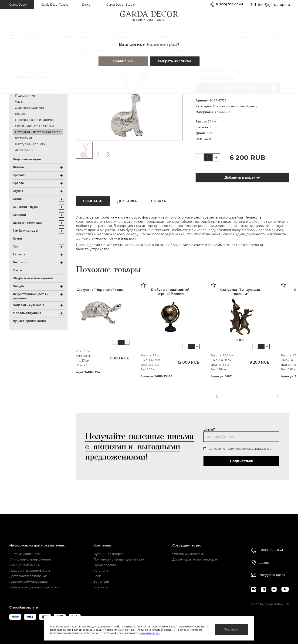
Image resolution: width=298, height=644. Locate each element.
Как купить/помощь (26, 558)
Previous (277, 395)
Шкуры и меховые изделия (33, 278)
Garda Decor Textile (54, 5)
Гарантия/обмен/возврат (30, 580)
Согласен (231, 629)
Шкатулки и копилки (30, 144)
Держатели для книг (30, 108)
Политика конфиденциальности (117, 551)
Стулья (18, 191)
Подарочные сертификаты (32, 565)
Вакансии (97, 580)
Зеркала (19, 254)
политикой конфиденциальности (250, 449)
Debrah (87, 5)
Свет (16, 246)
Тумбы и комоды (25, 231)
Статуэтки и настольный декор (38, 132)
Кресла (18, 183)
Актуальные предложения (32, 551)
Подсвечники (25, 96)
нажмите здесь (174, 633)
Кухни (17, 238)
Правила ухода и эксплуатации (36, 587)
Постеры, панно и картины (35, 120)
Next (286, 395)
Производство (102, 558)
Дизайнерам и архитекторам (193, 551)
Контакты (97, 587)
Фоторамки (24, 138)
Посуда (18, 286)
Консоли (19, 215)
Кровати (19, 175)
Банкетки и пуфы (25, 207)
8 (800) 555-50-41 (228, 5)
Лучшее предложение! (30, 321)
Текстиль (19, 262)
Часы (19, 102)
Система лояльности (27, 543)
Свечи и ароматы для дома (35, 126)
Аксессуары (24, 150)
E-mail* (209, 429)
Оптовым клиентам (185, 543)
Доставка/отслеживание (30, 572)
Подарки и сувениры (28, 305)
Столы (18, 199)
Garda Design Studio (121, 5)
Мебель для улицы (27, 313)
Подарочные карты (27, 159)
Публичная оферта (105, 543)
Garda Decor (18, 5)
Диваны (19, 167)
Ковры (18, 270)
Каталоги (97, 565)
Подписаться (241, 461)
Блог (93, 572)
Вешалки (22, 114)
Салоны (264, 552)
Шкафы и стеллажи (27, 223)
